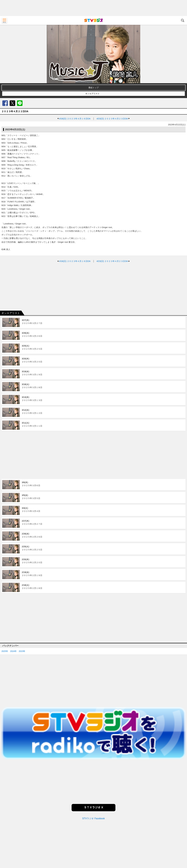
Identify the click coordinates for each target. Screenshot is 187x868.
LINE (20, 103)
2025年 (5, 651)
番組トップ (93, 88)
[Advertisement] (93, 8)
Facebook (5, 103)
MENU (4, 20)
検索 (183, 20)
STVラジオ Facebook (93, 818)
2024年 (13, 651)
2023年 (22, 651)
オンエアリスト (92, 94)
